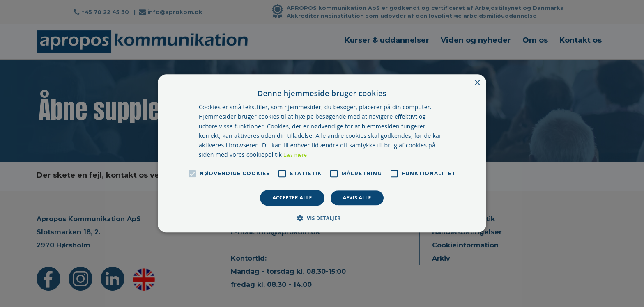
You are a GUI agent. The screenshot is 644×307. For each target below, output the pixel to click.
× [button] (477, 83)
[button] (322, 218)
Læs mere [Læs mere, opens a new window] (295, 155)
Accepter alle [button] (292, 198)
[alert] (322, 153)
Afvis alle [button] (357, 198)
